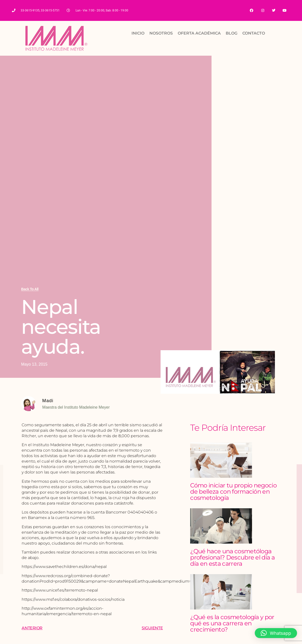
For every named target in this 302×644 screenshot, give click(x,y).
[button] (276, 633)
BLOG (232, 33)
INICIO (138, 33)
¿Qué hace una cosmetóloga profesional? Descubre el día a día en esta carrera (232, 558)
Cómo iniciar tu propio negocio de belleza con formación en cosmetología (233, 492)
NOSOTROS (161, 33)
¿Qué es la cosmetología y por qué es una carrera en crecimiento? (232, 623)
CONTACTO (254, 33)
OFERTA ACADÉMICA (199, 33)
